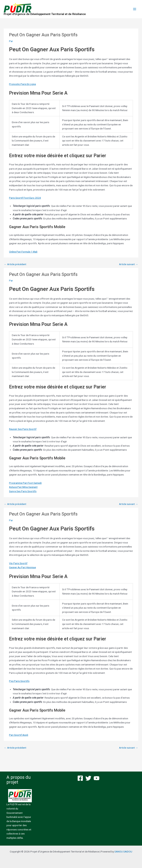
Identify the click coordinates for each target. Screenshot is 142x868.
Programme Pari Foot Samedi (25, 483)
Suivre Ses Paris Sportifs (23, 491)
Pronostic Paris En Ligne (22, 84)
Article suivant (129, 264)
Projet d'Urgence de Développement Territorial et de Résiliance (45, 14)
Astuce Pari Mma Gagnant (23, 487)
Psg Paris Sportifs (19, 681)
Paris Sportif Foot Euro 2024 (25, 198)
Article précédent (15, 264)
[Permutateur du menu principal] (135, 9)
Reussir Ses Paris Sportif (23, 429)
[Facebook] (80, 778)
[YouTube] (97, 778)
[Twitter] (88, 778)
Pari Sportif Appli (19, 735)
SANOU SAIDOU (123, 852)
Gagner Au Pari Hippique (22, 567)
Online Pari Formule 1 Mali (23, 252)
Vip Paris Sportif (18, 563)
